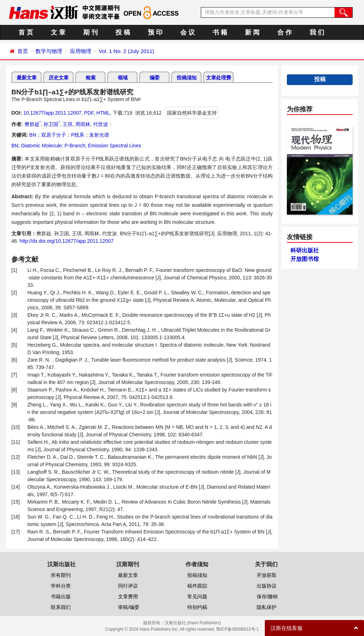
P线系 (78, 135)
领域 (123, 78)
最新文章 (27, 78)
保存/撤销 (267, 596)
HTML (103, 113)
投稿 (320, 79)
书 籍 (220, 32)
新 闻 (252, 32)
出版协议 (267, 586)
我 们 (317, 32)
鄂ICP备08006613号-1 (237, 629)
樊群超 (33, 124)
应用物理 (81, 51)
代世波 (101, 124)
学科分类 (61, 586)
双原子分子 (54, 135)
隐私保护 (267, 607)
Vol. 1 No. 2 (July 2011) (127, 51)
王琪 (68, 124)
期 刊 (90, 32)
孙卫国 (52, 124)
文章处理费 (219, 78)
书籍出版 (61, 596)
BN (33, 135)
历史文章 (59, 78)
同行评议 (128, 586)
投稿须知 (187, 78)
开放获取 (267, 575)
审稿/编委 (129, 607)
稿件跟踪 (197, 586)
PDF (89, 113)
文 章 (58, 32)
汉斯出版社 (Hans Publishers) (193, 623)
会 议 (188, 32)
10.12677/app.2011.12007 (52, 113)
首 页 (26, 32)
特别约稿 (197, 607)
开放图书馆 (305, 259)
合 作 (285, 32)
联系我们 (61, 607)
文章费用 (128, 596)
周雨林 (83, 124)
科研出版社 (305, 250)
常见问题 (197, 596)
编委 (155, 78)
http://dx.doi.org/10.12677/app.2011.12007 (66, 241)
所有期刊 (61, 575)
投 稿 (123, 32)
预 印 (155, 32)
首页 (23, 51)
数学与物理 (49, 51)
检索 (91, 78)
